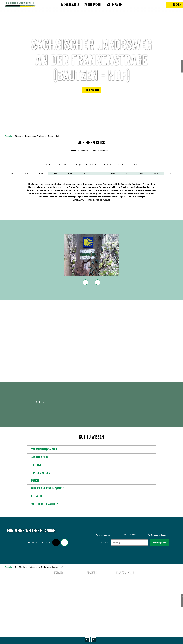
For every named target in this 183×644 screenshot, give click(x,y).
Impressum (125, 586)
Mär (41, 173)
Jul (99, 173)
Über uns (125, 578)
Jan (12, 173)
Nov (156, 173)
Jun (84, 173)
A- (87, 640)
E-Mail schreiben (58, 582)
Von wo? (105, 542)
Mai (70, 173)
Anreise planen (160, 542)
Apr (55, 173)
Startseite (9, 136)
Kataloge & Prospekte (92, 595)
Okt (142, 173)
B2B (91, 590)
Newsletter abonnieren (92, 582)
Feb (27, 173)
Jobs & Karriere (125, 582)
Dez (171, 173)
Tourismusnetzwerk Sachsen (125, 596)
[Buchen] (175, 5)
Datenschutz (125, 590)
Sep (127, 173)
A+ (94, 640)
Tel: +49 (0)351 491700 (58, 578)
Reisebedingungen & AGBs (125, 604)
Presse (91, 586)
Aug (113, 173)
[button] (91, 90)
